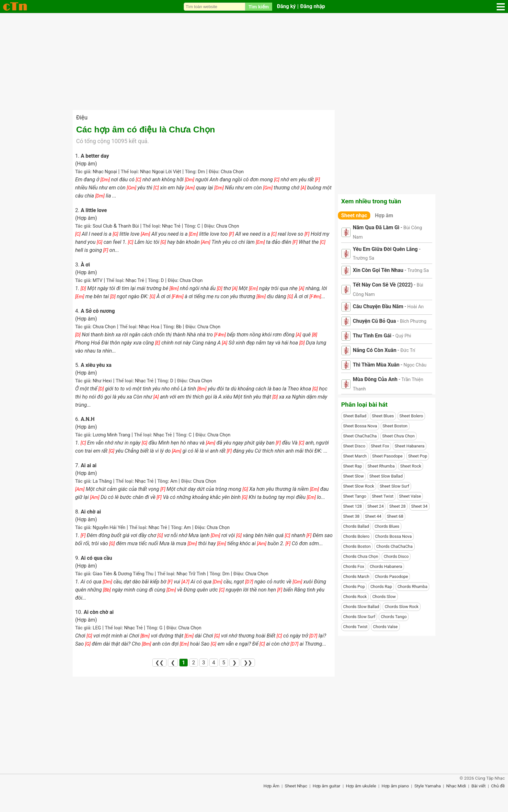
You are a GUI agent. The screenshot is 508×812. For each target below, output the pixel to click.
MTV (98, 281)
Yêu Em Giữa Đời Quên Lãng (385, 249)
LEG (97, 628)
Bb (179, 327)
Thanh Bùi (129, 226)
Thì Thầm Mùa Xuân (376, 365)
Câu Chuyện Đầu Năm (378, 306)
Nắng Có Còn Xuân (375, 350)
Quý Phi (403, 336)
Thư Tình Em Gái (372, 336)
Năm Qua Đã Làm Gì (376, 227)
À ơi (85, 265)
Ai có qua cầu (96, 558)
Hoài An (416, 307)
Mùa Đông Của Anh (375, 379)
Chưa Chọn (232, 172)
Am (174, 481)
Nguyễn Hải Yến (109, 528)
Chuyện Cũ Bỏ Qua (374, 321)
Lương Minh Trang (111, 435)
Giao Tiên (102, 574)
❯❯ (248, 663)
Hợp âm (384, 215)
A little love (94, 210)
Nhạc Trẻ (171, 226)
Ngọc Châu (415, 365)
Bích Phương (413, 321)
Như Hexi (102, 381)
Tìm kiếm (259, 7)
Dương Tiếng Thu (136, 574)
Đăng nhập (313, 6)
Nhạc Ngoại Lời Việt (161, 172)
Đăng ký (286, 6)
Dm (201, 172)
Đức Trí (408, 350)
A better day (95, 156)
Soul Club (103, 226)
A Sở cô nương (98, 311)
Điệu (82, 118)
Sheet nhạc (354, 215)
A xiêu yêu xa (96, 365)
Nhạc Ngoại (105, 172)
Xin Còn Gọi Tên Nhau (378, 270)
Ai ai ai (89, 465)
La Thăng (102, 481)
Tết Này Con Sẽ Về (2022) (383, 285)
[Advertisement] (254, 62)
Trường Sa (364, 258)
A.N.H (88, 419)
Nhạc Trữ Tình (191, 574)
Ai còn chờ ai (99, 612)
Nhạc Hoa (149, 327)
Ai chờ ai (91, 512)
